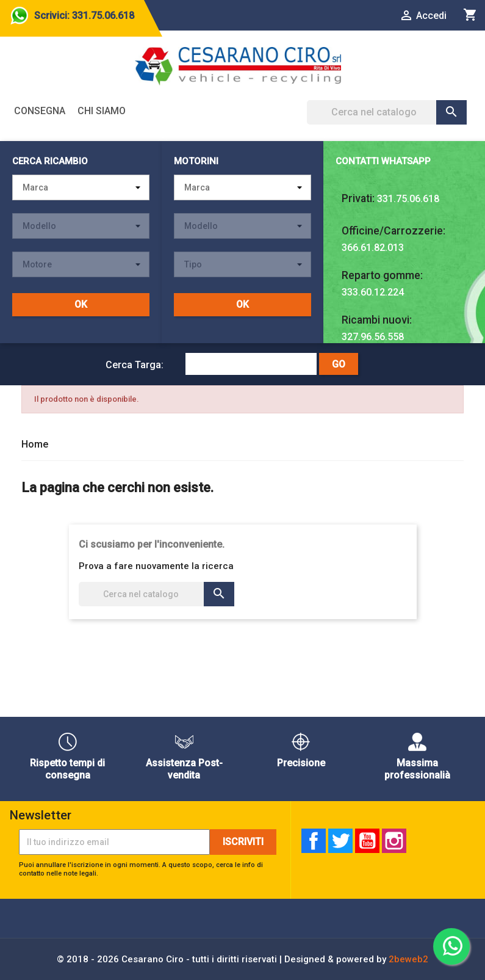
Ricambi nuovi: (377, 320)
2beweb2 (408, 959)
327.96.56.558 (373, 337)
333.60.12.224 (373, 292)
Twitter (340, 841)
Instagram (394, 841)
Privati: (358, 198)
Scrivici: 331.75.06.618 (84, 16)
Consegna (40, 111)
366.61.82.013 (373, 248)
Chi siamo (102, 111)
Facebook (314, 841)
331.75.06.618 (408, 199)
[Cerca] (387, 112)
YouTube (367, 841)
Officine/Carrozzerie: (393, 231)
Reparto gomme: (382, 275)
